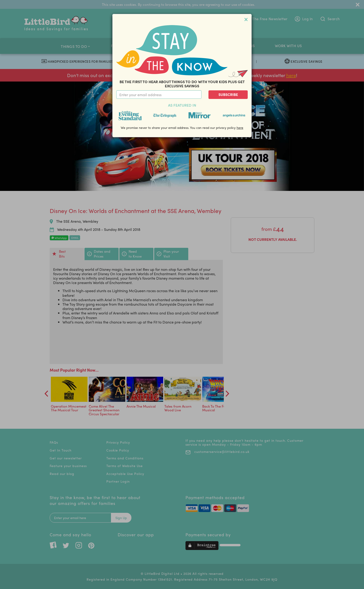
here (240, 128)
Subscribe (228, 94)
